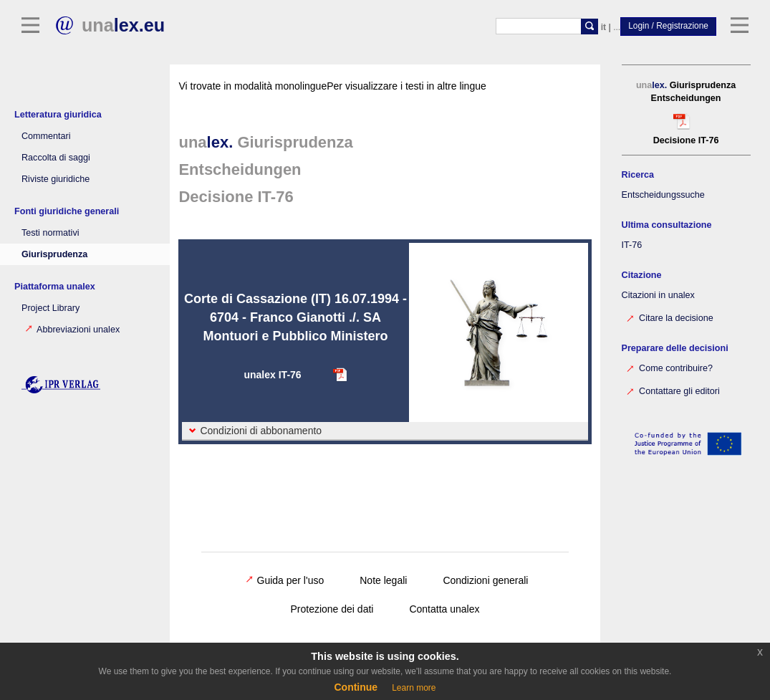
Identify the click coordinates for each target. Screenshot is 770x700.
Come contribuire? (660, 367)
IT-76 (623, 245)
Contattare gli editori (663, 390)
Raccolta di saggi (56, 158)
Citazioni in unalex (649, 295)
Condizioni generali (485, 580)
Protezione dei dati (332, 609)
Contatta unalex (444, 609)
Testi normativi (50, 233)
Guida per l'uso (285, 580)
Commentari (46, 136)
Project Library (50, 308)
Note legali (383, 580)
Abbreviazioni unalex (72, 330)
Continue (356, 687)
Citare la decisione (660, 317)
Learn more (414, 688)
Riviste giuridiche (56, 179)
